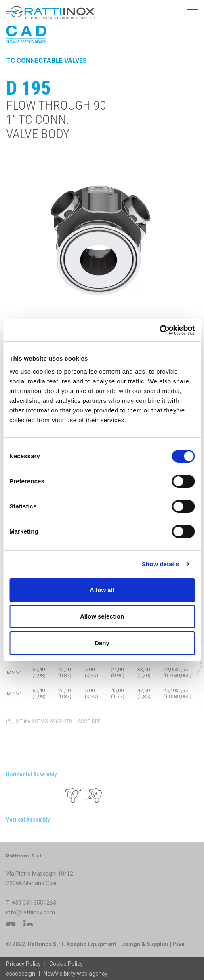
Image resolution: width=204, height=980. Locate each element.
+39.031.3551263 (35, 909)
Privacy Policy (23, 964)
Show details (161, 564)
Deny (102, 643)
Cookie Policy (66, 964)
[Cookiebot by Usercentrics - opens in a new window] (159, 330)
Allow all (102, 590)
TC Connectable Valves (46, 61)
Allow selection (102, 616)
